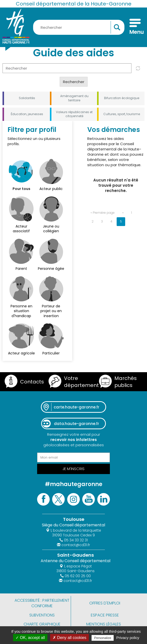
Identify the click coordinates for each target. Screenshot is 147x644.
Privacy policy (128, 638)
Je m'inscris (73, 469)
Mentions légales (104, 624)
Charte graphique (42, 624)
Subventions (42, 615)
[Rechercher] (67, 68)
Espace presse (105, 615)
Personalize (103, 638)
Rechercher (74, 82)
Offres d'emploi (105, 603)
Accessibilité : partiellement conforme (42, 603)
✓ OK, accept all (30, 638)
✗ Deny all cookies (69, 638)
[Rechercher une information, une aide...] (79, 27)
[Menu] (135, 27)
